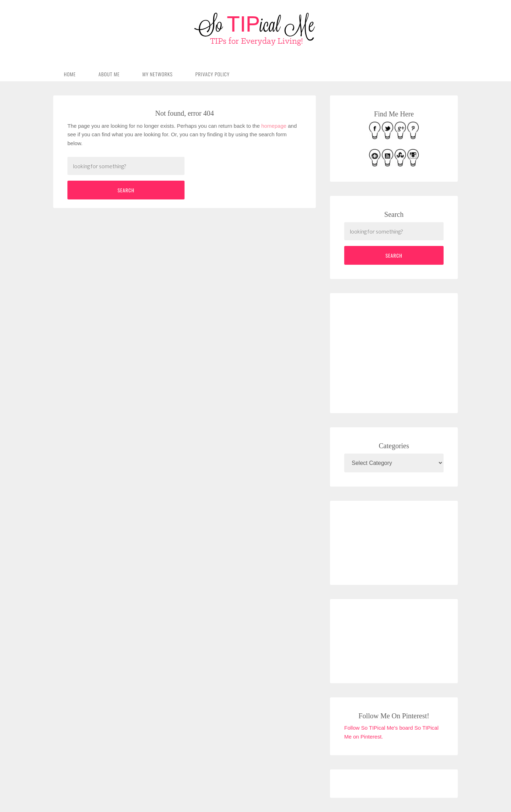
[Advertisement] (397, 352)
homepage (274, 126)
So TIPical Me (255, 29)
